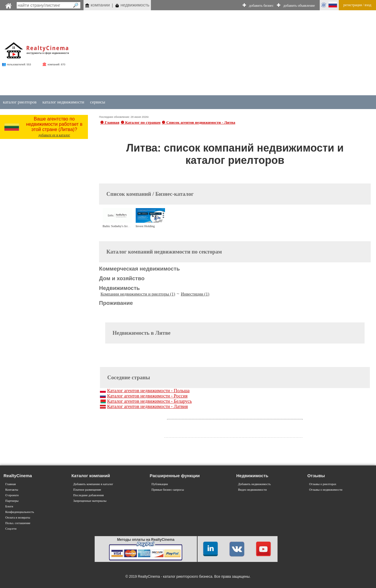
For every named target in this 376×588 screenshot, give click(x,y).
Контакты (12, 490)
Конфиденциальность (20, 512)
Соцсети (11, 529)
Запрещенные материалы (90, 501)
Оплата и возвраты (18, 518)
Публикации (160, 484)
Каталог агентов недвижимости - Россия (147, 396)
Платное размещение (87, 490)
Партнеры (12, 501)
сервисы (98, 102)
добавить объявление (299, 6)
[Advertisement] (232, 53)
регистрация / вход (357, 5)
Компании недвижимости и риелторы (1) (138, 294)
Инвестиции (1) (195, 294)
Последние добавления (89, 495)
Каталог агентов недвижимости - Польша (148, 391)
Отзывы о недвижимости (326, 490)
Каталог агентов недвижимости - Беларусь (149, 401)
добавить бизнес (261, 6)
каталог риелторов (20, 102)
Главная (11, 484)
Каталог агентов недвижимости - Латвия (147, 406)
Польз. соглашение (18, 523)
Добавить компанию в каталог (93, 484)
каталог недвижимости (63, 102)
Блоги (9, 506)
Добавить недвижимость (254, 484)
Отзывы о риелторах (323, 484)
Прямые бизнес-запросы (168, 490)
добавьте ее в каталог (54, 135)
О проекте (12, 495)
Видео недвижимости (252, 490)
